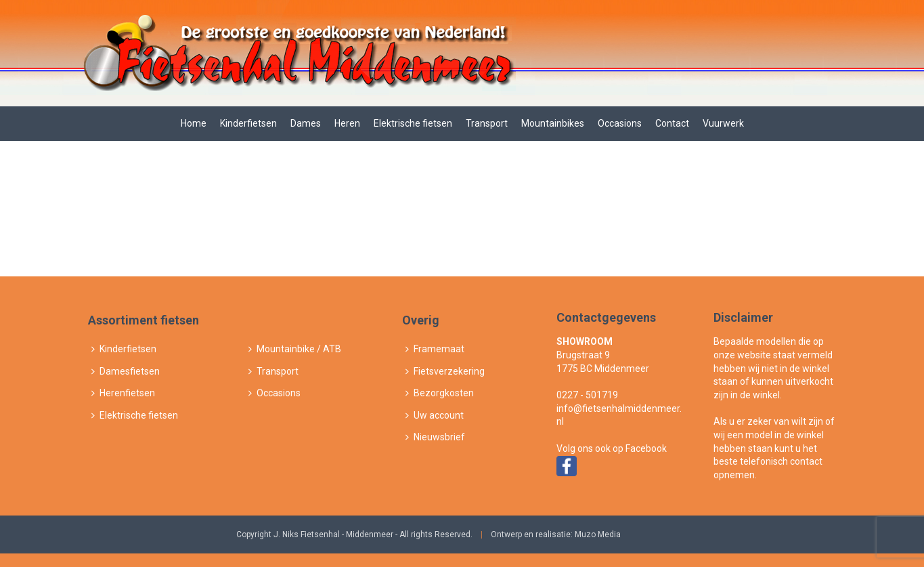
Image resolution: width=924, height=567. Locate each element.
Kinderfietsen (248, 123)
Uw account (435, 415)
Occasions (620, 123)
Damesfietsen (126, 371)
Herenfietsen (123, 393)
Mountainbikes (553, 123)
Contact (672, 123)
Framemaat (435, 349)
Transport (487, 123)
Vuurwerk (723, 123)
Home (194, 123)
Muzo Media (598, 534)
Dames (306, 123)
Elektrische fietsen (413, 123)
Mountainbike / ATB (295, 349)
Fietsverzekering (445, 371)
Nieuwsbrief (435, 437)
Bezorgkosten (440, 393)
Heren (347, 123)
